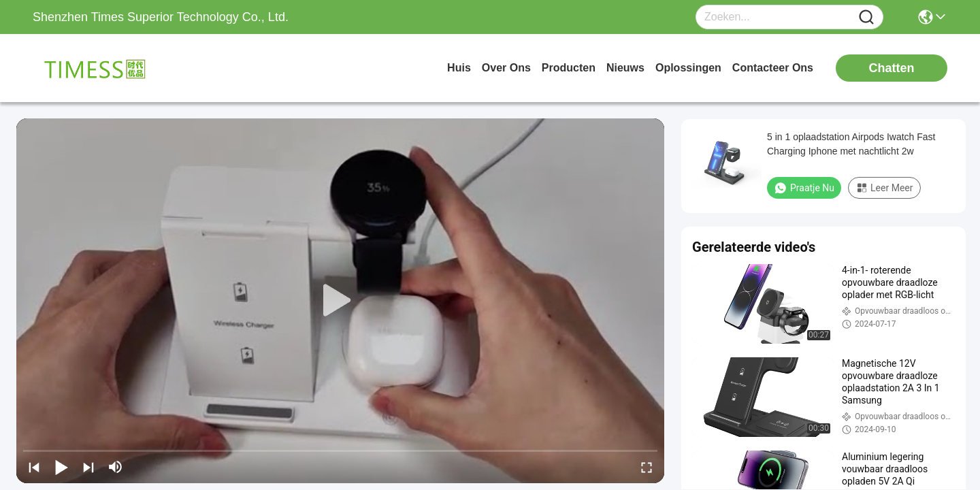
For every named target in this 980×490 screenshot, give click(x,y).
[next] (88, 467)
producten (569, 68)
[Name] (866, 17)
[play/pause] (61, 467)
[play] (340, 301)
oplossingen (688, 68)
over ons (506, 68)
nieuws (625, 68)
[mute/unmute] (116, 467)
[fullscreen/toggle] (647, 467)
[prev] (34, 467)
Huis (459, 68)
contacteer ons (773, 68)
